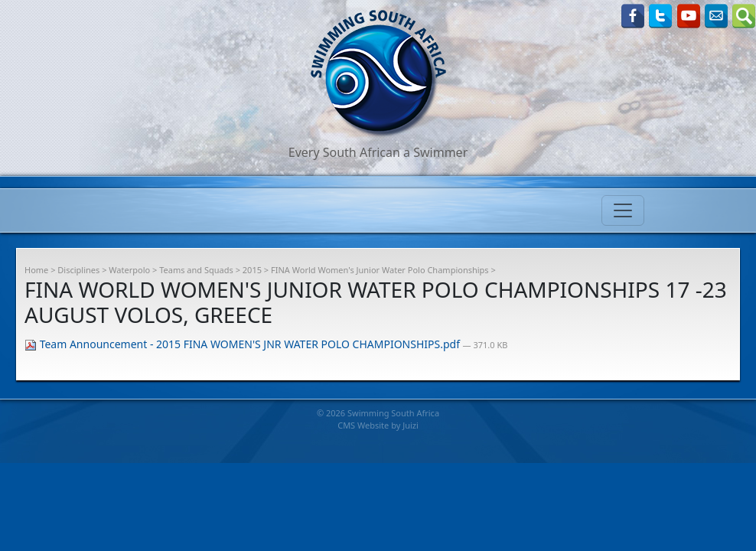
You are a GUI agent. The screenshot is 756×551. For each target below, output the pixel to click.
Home (36, 270)
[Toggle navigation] (623, 210)
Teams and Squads (196, 270)
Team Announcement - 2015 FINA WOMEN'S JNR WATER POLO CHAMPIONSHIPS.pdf (244, 344)
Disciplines (78, 270)
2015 (252, 270)
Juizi (411, 425)
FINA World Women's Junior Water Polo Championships (380, 270)
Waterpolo (129, 270)
